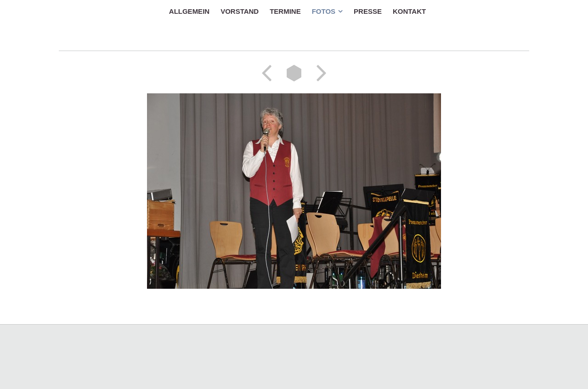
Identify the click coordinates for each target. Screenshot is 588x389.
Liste (294, 73)
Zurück (270, 73)
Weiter (318, 73)
